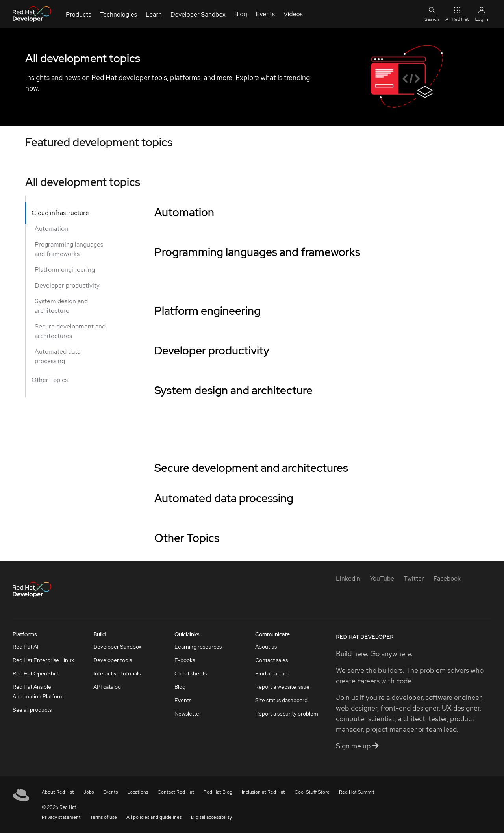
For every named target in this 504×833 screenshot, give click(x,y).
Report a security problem (287, 714)
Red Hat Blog (218, 792)
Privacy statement (61, 817)
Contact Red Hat (176, 792)
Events (183, 700)
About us (266, 647)
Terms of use (104, 817)
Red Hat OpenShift (36, 673)
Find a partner (272, 673)
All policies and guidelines (154, 817)
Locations (138, 792)
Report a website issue (282, 687)
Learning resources (198, 647)
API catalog (107, 687)
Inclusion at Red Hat (263, 792)
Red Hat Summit (357, 792)
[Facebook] (447, 578)
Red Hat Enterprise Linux (43, 660)
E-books (185, 660)
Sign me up (357, 746)
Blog (180, 687)
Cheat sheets (191, 673)
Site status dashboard (281, 700)
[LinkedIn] (348, 578)
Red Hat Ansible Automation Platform (38, 692)
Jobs (89, 792)
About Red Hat (58, 792)
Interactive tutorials (117, 673)
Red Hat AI (26, 647)
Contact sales (271, 660)
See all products (32, 710)
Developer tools (113, 660)
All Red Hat (457, 14)
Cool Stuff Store (312, 792)
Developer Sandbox (117, 647)
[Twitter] (414, 578)
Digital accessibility (211, 817)
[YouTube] (382, 578)
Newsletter (188, 714)
